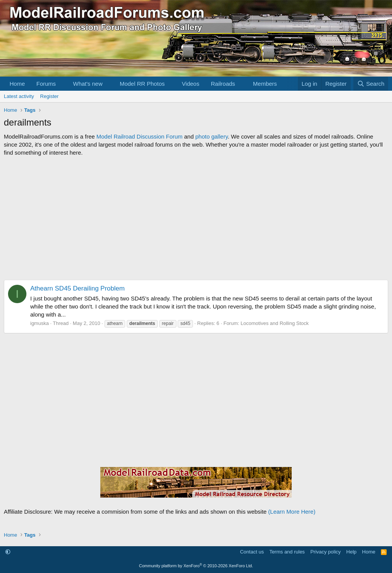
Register (49, 96)
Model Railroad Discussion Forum (140, 136)
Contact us (252, 552)
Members (265, 84)
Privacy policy (326, 552)
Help (352, 552)
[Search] (371, 84)
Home (17, 84)
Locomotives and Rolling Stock (275, 323)
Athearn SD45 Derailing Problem (78, 288)
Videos (191, 84)
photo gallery (212, 136)
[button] (62, 84)
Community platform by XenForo (196, 566)
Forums (46, 84)
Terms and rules (287, 552)
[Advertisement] (196, 218)
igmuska (39, 323)
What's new (88, 84)
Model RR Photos (142, 84)
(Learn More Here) (292, 512)
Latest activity (19, 96)
